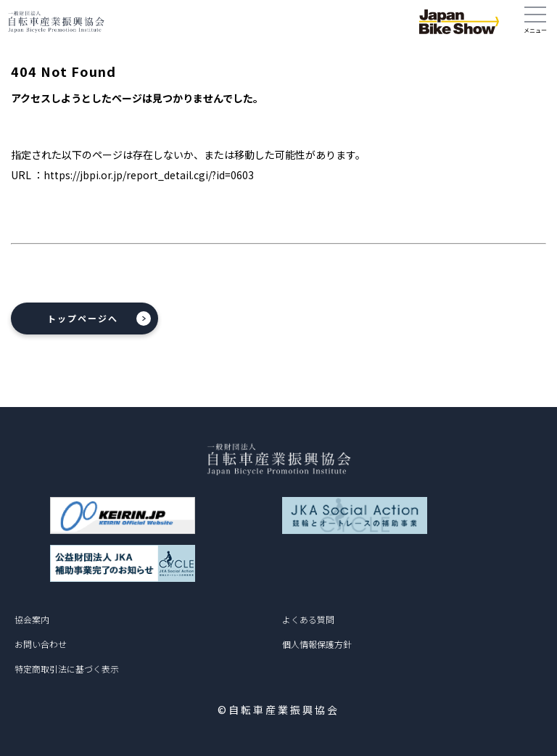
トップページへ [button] (83, 318)
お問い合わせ (41, 644)
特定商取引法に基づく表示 (67, 669)
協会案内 (32, 619)
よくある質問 (308, 619)
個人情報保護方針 (317, 644)
